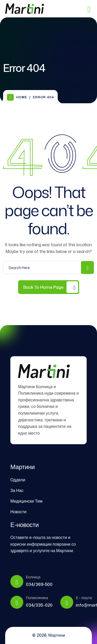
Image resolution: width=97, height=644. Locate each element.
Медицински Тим (26, 501)
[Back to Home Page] (49, 287)
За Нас (17, 490)
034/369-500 (39, 584)
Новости (18, 512)
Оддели (18, 480)
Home (17, 97)
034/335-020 (39, 605)
